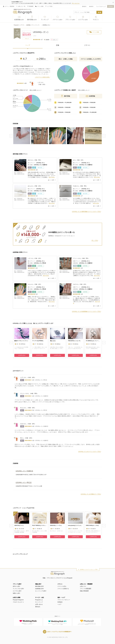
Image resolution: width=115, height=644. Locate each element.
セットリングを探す (41, 591)
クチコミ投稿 (39, 6)
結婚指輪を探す (40, 589)
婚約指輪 (32, 18)
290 (41, 59)
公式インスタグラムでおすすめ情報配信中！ (57, 632)
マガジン (96, 18)
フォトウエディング (101, 6)
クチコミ (58, 18)
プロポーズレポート (18, 602)
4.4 (88, 529)
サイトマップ (39, 602)
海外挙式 (91, 6)
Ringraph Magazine (18, 600)
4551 (93, 344)
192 (93, 529)
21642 (40, 344)
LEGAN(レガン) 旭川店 (40, 191)
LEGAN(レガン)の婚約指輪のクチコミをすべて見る (86, 212)
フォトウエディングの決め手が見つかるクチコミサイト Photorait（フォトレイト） (87, 622)
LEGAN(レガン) (41, 32)
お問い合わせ (39, 604)
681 (39, 529)
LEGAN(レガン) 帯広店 (40, 263)
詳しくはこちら (76, 3)
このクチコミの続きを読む (42, 77)
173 (21, 529)
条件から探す (17, 586)
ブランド (70, 18)
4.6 (70, 344)
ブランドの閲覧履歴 (86, 589)
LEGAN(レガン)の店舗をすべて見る (91, 494)
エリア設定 (49, 6)
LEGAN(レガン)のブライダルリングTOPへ (89, 569)
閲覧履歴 (30, 6)
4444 (75, 344)
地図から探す (17, 593)
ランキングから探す (18, 589)
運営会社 (38, 607)
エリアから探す (17, 591)
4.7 (23, 59)
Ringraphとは (39, 600)
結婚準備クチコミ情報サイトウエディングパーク (28, 622)
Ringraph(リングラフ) (19, 25)
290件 (46, 40)
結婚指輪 (111, 6)
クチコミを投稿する (63, 589)
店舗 (57, 45)
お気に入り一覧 (21, 6)
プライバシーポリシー (64, 600)
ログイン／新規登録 (8, 6)
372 (75, 529)
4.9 (16, 529)
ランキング (45, 18)
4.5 (16, 344)
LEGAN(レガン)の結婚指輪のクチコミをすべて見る (86, 311)
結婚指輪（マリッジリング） (33, 25)
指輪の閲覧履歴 (84, 591)
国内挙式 (84, 6)
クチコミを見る (62, 586)
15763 (22, 344)
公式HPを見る (22, 355)
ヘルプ (59, 604)
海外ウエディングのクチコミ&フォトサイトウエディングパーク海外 (58, 622)
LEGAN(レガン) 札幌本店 (40, 165)
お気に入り (83, 586)
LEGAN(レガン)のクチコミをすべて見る (89, 452)
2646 (57, 344)
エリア (83, 18)
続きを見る (52, 177)
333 (57, 529)
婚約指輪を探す (40, 586)
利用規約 (60, 602)
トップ (28, 45)
